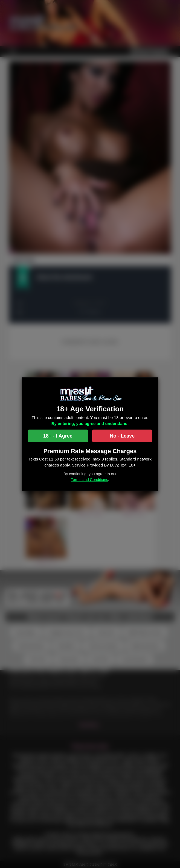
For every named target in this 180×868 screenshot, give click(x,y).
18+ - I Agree (58, 436)
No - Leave (122, 436)
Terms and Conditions (89, 479)
